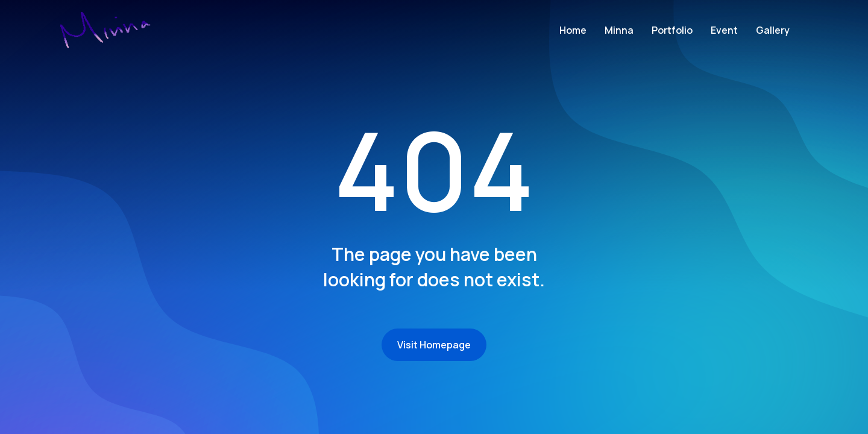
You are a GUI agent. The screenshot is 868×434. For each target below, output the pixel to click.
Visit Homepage (434, 345)
